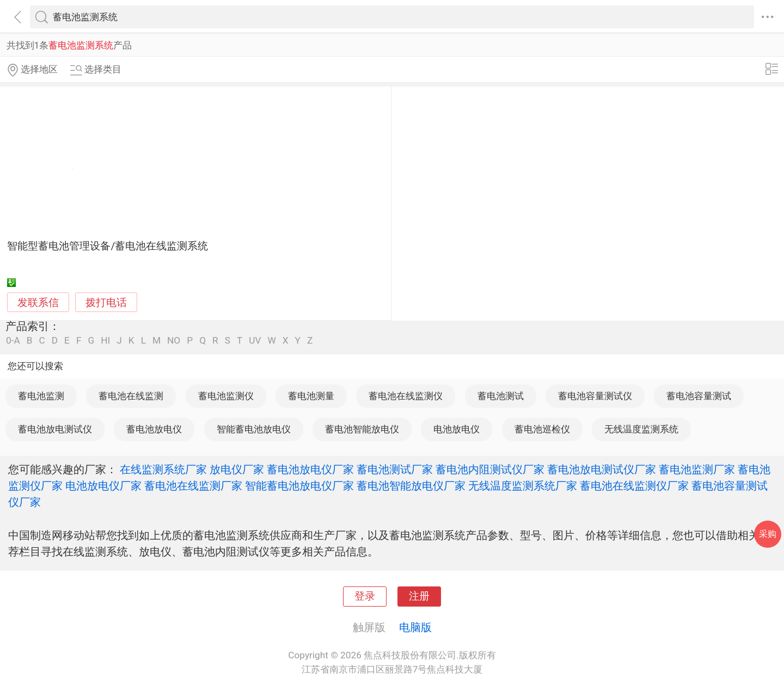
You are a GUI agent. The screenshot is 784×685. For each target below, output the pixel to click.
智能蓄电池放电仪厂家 (299, 486)
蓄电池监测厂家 (697, 469)
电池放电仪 (457, 429)
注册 (419, 596)
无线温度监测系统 (641, 429)
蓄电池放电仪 (154, 429)
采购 (768, 534)
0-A (13, 341)
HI (105, 341)
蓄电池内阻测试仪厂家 (490, 469)
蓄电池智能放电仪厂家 (411, 486)
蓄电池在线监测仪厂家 (634, 486)
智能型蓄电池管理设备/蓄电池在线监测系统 (108, 246)
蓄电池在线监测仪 (406, 396)
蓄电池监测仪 (226, 396)
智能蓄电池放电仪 (254, 429)
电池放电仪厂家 (103, 486)
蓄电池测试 (501, 396)
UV (255, 341)
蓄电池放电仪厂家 (310, 469)
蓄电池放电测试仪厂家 (602, 469)
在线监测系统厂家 (163, 469)
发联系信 (38, 303)
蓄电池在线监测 (131, 396)
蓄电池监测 (41, 396)
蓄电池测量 (311, 396)
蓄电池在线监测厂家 (193, 486)
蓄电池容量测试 (699, 396)
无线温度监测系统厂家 (523, 486)
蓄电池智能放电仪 (362, 429)
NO (174, 341)
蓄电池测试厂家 (395, 469)
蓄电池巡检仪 (542, 429)
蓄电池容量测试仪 (595, 396)
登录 (365, 596)
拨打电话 (106, 302)
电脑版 (415, 627)
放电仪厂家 (237, 469)
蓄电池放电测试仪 (55, 429)
